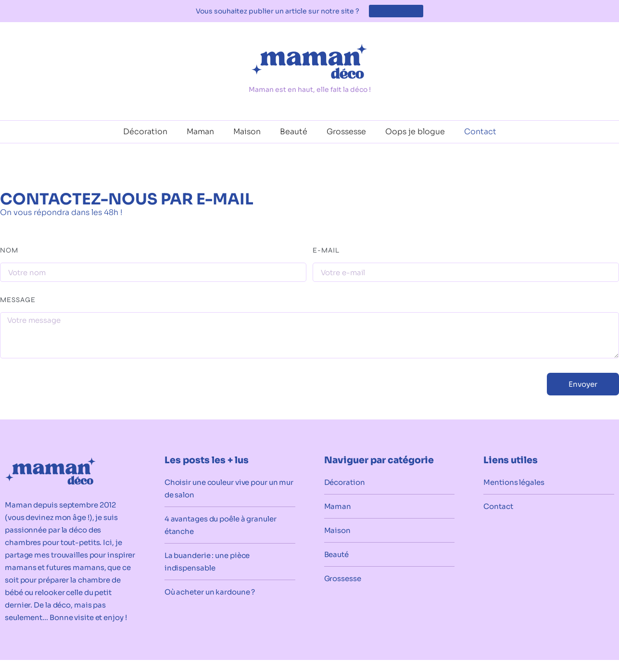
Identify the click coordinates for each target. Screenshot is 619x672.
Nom (9, 251)
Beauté (294, 132)
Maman (200, 132)
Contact (480, 132)
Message (18, 300)
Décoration (145, 132)
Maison (247, 132)
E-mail (326, 251)
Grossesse (346, 132)
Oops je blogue (415, 132)
